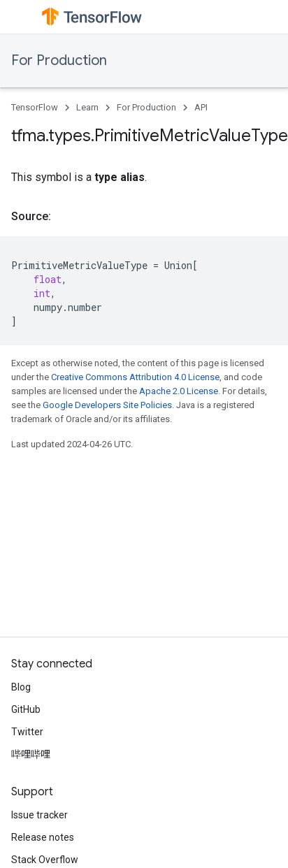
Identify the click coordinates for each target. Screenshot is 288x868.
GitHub (26, 709)
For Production (59, 60)
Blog (21, 687)
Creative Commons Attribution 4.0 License (135, 377)
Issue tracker (39, 815)
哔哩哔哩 (31, 754)
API (201, 107)
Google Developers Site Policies (107, 405)
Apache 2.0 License (179, 391)
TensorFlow (35, 107)
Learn (87, 107)
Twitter (27, 732)
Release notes (43, 837)
